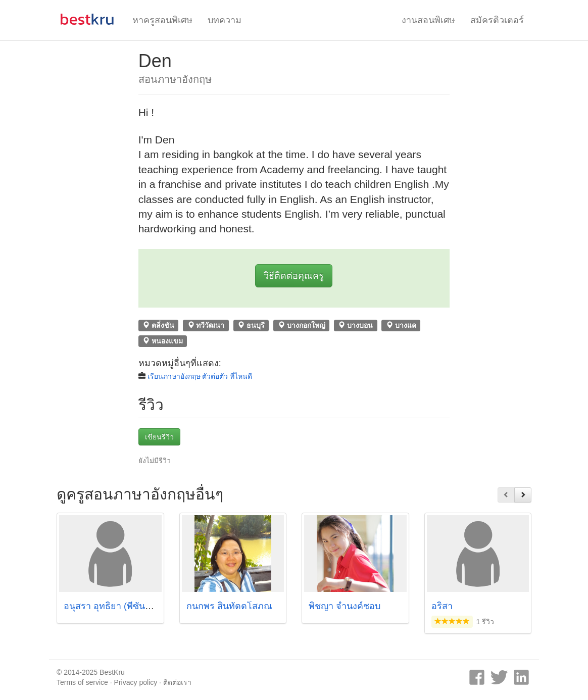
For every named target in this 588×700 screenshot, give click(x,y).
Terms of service (82, 682)
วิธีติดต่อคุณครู (294, 276)
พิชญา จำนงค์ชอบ (345, 606)
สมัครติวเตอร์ (497, 20)
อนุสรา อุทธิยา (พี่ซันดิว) (111, 606)
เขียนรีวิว (159, 437)
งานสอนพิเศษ (428, 20)
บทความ (225, 20)
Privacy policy (136, 682)
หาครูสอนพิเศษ (162, 20)
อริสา (442, 606)
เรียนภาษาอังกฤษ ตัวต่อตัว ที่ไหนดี (200, 376)
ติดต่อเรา (177, 682)
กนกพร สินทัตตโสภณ (229, 606)
